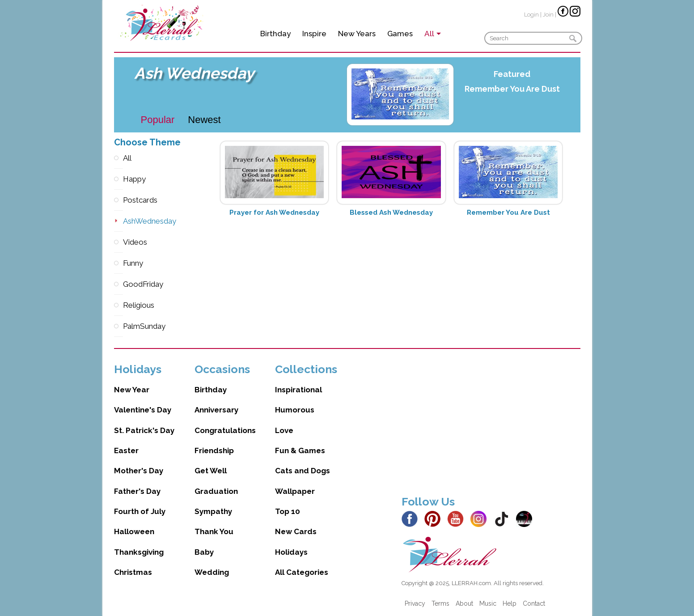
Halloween (134, 531)
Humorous (295, 410)
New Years (357, 34)
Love (284, 430)
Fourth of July (140, 511)
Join (548, 15)
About (464, 603)
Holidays (291, 552)
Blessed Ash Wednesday (391, 212)
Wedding (212, 572)
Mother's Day (139, 471)
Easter (126, 450)
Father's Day (137, 491)
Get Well (211, 471)
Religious (118, 305)
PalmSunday (118, 326)
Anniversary (216, 410)
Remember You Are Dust (512, 89)
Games (400, 34)
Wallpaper (295, 491)
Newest (204, 120)
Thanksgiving (139, 552)
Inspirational (298, 390)
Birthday (275, 34)
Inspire (314, 34)
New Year (132, 390)
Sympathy (213, 511)
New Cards (296, 531)
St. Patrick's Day (144, 430)
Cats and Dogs (303, 471)
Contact (534, 603)
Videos (118, 242)
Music (488, 603)
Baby (204, 552)
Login (531, 15)
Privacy (415, 603)
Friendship (214, 450)
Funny (118, 263)
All (118, 158)
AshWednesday (118, 221)
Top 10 (288, 511)
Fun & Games (300, 450)
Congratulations (225, 430)
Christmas (133, 572)
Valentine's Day (143, 410)
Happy (118, 179)
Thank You (214, 531)
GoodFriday (118, 284)
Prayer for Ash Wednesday (274, 212)
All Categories (302, 572)
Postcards (118, 200)
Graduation (216, 491)
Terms (440, 603)
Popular (158, 120)
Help (510, 603)
